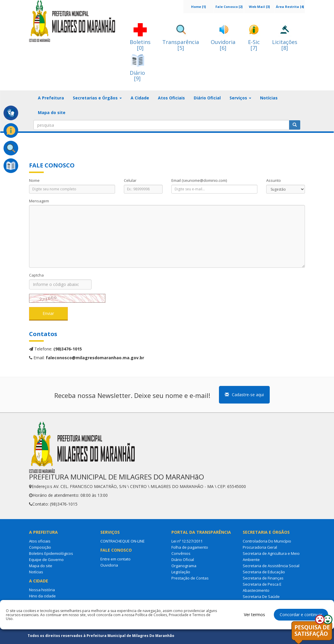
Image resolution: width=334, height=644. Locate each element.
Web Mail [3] (259, 7)
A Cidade (140, 98)
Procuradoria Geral (260, 547)
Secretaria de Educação (264, 572)
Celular (130, 180)
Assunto (274, 180)
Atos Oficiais (171, 98)
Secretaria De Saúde (261, 596)
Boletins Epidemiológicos (51, 553)
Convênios (181, 553)
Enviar (48, 313)
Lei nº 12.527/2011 (187, 541)
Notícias (269, 98)
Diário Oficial (207, 98)
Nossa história (42, 590)
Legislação (181, 572)
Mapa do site (52, 112)
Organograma (184, 566)
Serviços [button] (240, 98)
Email (199, 180)
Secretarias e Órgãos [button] (97, 98)
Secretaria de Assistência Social (271, 566)
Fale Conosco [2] (229, 7)
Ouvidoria (109, 565)
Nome (34, 180)
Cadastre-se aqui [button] (244, 395)
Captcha (36, 275)
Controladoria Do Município (267, 541)
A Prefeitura (51, 98)
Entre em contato (115, 559)
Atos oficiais (40, 541)
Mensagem (39, 201)
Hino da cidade (42, 596)
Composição (40, 547)
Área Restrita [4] (290, 7)
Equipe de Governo (46, 560)
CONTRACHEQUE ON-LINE (123, 541)
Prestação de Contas (190, 578)
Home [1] (198, 7)
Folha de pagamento (190, 547)
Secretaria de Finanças (263, 578)
